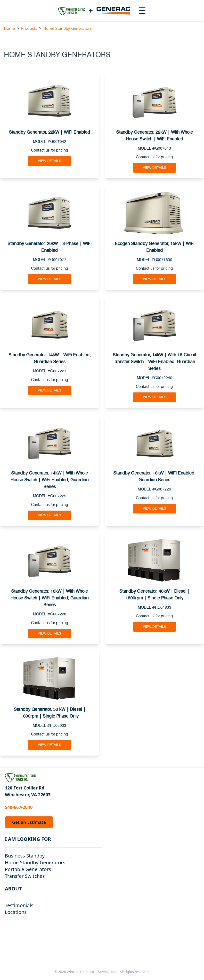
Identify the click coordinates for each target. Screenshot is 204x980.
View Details (49, 161)
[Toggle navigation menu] (142, 11)
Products (29, 28)
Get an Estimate (29, 822)
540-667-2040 (19, 807)
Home (9, 28)
